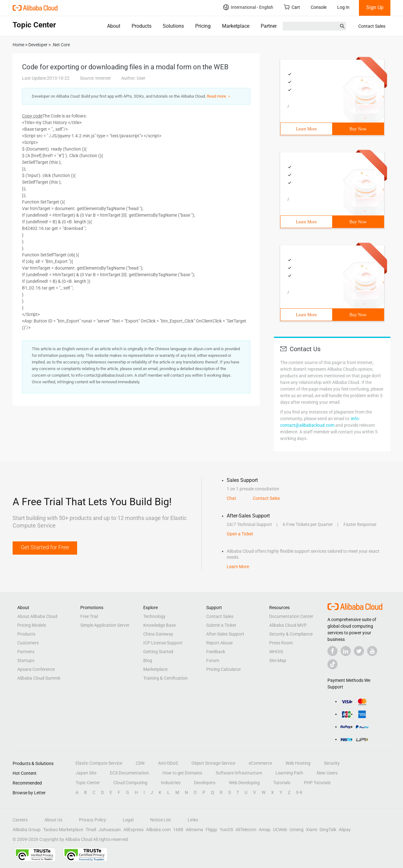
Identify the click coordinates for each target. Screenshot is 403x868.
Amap (265, 830)
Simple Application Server (105, 625)
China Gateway (158, 634)
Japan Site (86, 773)
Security (332, 763)
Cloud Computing (130, 783)
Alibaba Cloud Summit (39, 678)
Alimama (194, 830)
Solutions (173, 26)
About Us (53, 820)
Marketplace (236, 26)
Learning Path (289, 773)
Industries (171, 783)
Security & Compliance (291, 634)
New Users (327, 773)
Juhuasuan (110, 830)
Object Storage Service (213, 763)
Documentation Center (291, 616)
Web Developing (244, 783)
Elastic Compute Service (99, 763)
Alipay (345, 830)
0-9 (299, 792)
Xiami (312, 830)
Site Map (278, 660)
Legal (128, 820)
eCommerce (260, 763)
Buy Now (358, 129)
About (114, 26)
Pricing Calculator (224, 669)
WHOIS (276, 652)
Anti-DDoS (168, 763)
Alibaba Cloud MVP (288, 625)
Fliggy (211, 830)
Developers (205, 783)
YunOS (226, 830)
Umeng (297, 830)
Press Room (281, 643)
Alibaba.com (158, 830)
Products (142, 26)
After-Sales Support (225, 634)
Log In (343, 7)
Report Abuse (219, 643)
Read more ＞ (219, 96)
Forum (213, 660)
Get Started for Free (45, 547)
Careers (20, 820)
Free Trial (89, 616)
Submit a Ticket (221, 625)
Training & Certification (165, 678)
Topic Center (88, 783)
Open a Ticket (240, 534)
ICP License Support (163, 643)
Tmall (91, 830)
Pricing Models (32, 625)
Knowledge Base (159, 625)
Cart (292, 7)
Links (193, 820)
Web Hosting (298, 763)
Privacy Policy (93, 820)
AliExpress (133, 830)
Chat (231, 498)
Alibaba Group (27, 830)
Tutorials (282, 783)
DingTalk (328, 830)
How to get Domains (182, 773)
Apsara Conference (36, 669)
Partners (270, 26)
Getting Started (158, 652)
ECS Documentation (129, 773)
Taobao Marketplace (63, 830)
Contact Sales (372, 26)
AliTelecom (246, 830)
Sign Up (375, 7)
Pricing (203, 26)
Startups (26, 660)
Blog (148, 660)
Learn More (306, 129)
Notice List (161, 820)
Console (319, 7)
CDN (140, 763)
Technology (154, 616)
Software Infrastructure (239, 773)
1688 (178, 830)
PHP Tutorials (317, 783)
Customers (28, 643)
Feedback (216, 652)
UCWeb (280, 830)
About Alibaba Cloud (37, 616)
